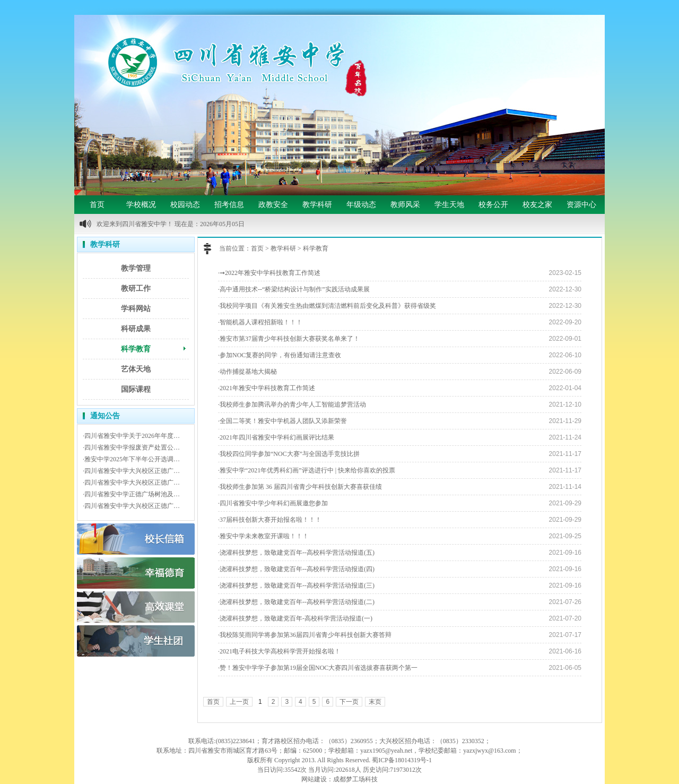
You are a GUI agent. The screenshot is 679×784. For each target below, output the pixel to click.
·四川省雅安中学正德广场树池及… (131, 494)
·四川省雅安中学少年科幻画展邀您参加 (273, 503)
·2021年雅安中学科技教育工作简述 (267, 388)
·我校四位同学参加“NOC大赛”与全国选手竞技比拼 (289, 454)
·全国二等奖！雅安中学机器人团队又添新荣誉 (282, 421)
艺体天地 (136, 369)
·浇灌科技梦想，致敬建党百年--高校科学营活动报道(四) (296, 569)
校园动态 (185, 205)
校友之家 (537, 205)
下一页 (349, 702)
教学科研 (317, 205)
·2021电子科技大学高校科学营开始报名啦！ (279, 651)
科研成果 (136, 329)
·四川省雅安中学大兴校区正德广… (131, 471)
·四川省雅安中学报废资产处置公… (131, 447)
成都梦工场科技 (355, 779)
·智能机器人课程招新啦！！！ (260, 322)
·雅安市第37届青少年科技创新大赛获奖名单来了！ (289, 339)
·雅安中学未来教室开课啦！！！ (263, 536)
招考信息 (229, 205)
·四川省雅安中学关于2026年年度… (131, 436)
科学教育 (136, 349)
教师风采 (405, 205)
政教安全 (273, 205)
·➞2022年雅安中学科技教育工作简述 (269, 273)
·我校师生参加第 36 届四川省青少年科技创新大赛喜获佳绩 (300, 487)
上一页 (239, 702)
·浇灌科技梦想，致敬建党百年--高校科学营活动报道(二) (296, 602)
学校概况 (141, 205)
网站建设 (314, 779)
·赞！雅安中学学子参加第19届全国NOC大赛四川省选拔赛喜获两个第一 (318, 668)
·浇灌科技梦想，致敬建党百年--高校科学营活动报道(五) (296, 553)
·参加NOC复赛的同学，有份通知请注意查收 (280, 355)
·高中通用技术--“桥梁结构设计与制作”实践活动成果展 (294, 289)
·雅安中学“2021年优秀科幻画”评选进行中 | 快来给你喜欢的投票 (307, 470)
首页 (97, 205)
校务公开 (493, 205)
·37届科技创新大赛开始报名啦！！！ (270, 520)
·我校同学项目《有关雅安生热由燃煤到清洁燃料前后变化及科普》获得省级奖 (327, 306)
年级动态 (361, 205)
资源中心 (581, 205)
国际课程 (136, 389)
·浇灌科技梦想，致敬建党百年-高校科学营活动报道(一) (295, 618)
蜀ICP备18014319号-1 (402, 760)
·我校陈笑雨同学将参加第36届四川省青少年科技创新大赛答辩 (305, 635)
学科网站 (136, 309)
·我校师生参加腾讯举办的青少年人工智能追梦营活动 (292, 404)
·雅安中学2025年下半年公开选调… (131, 459)
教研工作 (136, 288)
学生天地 (449, 205)
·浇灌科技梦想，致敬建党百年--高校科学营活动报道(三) (296, 585)
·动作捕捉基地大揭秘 (247, 372)
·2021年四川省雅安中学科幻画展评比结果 (276, 437)
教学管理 (136, 268)
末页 (375, 702)
